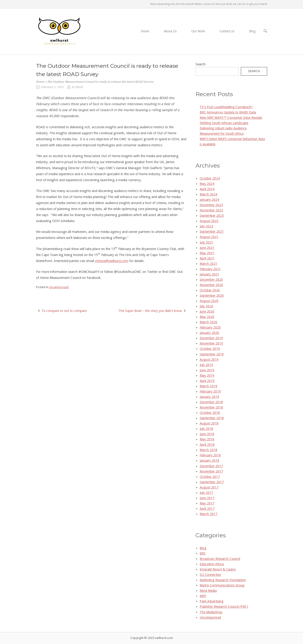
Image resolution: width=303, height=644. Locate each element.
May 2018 (207, 439)
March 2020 (208, 322)
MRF (203, 596)
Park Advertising (212, 601)
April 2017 (207, 509)
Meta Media (208, 591)
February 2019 (210, 391)
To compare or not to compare (64, 311)
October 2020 (210, 290)
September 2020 (212, 296)
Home (145, 31)
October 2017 (210, 477)
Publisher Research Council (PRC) (224, 607)
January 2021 (209, 274)
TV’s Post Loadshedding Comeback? (226, 107)
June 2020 (207, 311)
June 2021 (207, 248)
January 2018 (209, 461)
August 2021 (209, 237)
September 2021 (212, 232)
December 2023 (211, 205)
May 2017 (207, 503)
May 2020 (207, 317)
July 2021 (206, 242)
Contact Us (227, 31)
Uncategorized (59, 287)
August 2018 (209, 423)
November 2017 (211, 471)
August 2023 (209, 221)
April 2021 (207, 258)
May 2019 (207, 375)
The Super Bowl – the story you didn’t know (150, 311)
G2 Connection (210, 575)
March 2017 (208, 514)
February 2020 (210, 327)
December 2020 (211, 280)
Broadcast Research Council (220, 559)
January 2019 (209, 397)
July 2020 (206, 306)
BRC (203, 553)
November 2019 (211, 343)
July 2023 (206, 226)
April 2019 (207, 381)
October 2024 (210, 178)
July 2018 (206, 429)
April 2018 (207, 445)
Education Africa (212, 564)
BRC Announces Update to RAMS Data (228, 112)
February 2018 (210, 455)
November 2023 (211, 210)
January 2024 (209, 200)
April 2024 (207, 189)
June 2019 (207, 370)
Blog (252, 31)
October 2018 (210, 413)
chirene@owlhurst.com (112, 261)
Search (200, 64)
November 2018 (211, 407)
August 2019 (209, 360)
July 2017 (206, 493)
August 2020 (209, 301)
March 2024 (208, 194)
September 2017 (212, 482)
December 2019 (211, 338)
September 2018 (212, 418)
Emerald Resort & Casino (218, 569)
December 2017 (211, 466)
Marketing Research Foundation (223, 580)
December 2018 (211, 402)
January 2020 (209, 333)
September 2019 (212, 354)
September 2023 (212, 216)
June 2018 (207, 434)
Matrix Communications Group (222, 585)
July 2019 (206, 365)
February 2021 (210, 269)
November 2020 (211, 285)
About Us (170, 31)
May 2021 (207, 253)
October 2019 (210, 349)
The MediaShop (211, 612)
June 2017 (207, 498)
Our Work (198, 31)
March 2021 (208, 264)
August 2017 (209, 487)
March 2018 (208, 450)
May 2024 (207, 184)
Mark (80, 87)
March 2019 (208, 386)
